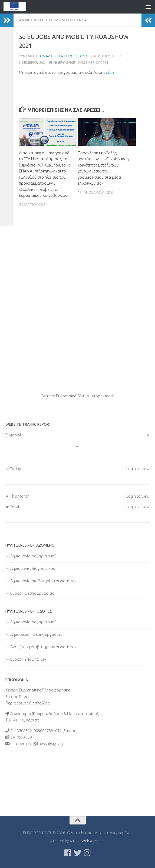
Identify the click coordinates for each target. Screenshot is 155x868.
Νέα (83, 20)
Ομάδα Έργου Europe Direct (65, 56)
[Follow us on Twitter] (78, 853)
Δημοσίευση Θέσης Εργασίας (36, 634)
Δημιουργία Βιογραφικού (33, 568)
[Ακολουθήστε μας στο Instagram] (87, 853)
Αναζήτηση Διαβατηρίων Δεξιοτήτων (43, 647)
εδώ (110, 72)
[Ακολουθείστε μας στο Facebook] (68, 853)
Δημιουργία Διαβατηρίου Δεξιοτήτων (43, 581)
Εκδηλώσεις (63, 20)
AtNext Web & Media (86, 841)
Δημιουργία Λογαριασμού (33, 556)
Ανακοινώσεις (33, 20)
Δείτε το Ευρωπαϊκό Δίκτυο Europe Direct (78, 396)
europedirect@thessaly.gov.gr (37, 744)
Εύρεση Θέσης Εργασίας (32, 593)
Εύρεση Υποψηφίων (28, 659)
